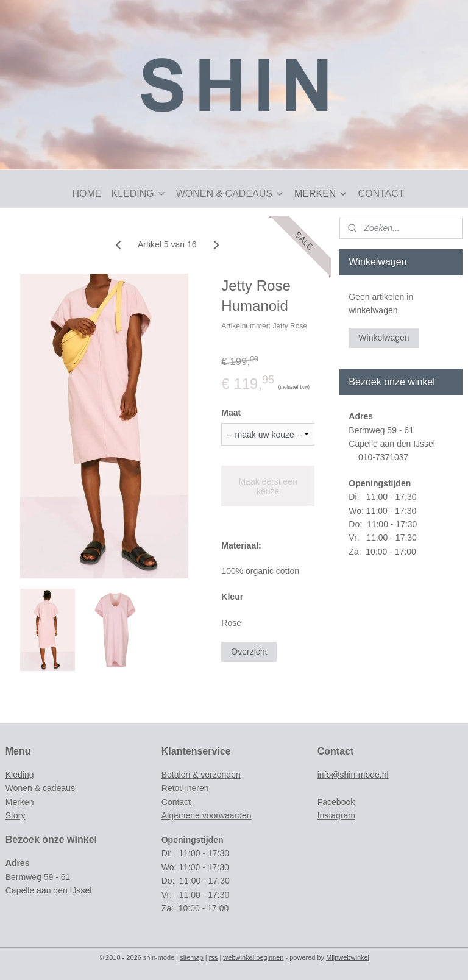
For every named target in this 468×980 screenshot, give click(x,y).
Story (16, 815)
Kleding (20, 775)
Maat (231, 413)
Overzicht (249, 652)
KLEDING (138, 194)
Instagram (336, 815)
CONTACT (381, 194)
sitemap (192, 957)
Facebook (336, 802)
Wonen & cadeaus (40, 788)
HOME (87, 194)
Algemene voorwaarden (207, 815)
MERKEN (321, 194)
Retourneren (185, 788)
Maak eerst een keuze (268, 486)
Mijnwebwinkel (348, 957)
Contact (176, 802)
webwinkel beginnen (253, 957)
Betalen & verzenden (201, 775)
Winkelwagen (384, 338)
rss (214, 957)
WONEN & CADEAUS (230, 194)
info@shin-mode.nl (353, 775)
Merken (20, 802)
